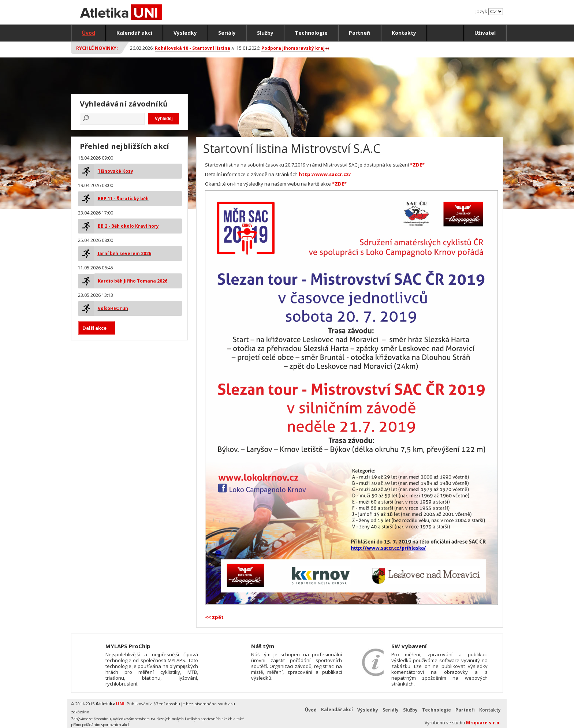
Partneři (360, 33)
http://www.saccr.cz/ (325, 174)
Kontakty (404, 33)
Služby (265, 33)
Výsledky (185, 33)
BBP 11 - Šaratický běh (123, 199)
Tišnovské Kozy (115, 171)
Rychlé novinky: (97, 48)
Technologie (311, 33)
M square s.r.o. (483, 723)
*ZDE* (417, 165)
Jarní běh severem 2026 (124, 253)
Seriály (227, 33)
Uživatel (485, 33)
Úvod (89, 33)
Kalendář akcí (134, 33)
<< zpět (214, 617)
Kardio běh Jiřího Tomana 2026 (133, 281)
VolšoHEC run (113, 308)
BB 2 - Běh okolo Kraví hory (128, 226)
